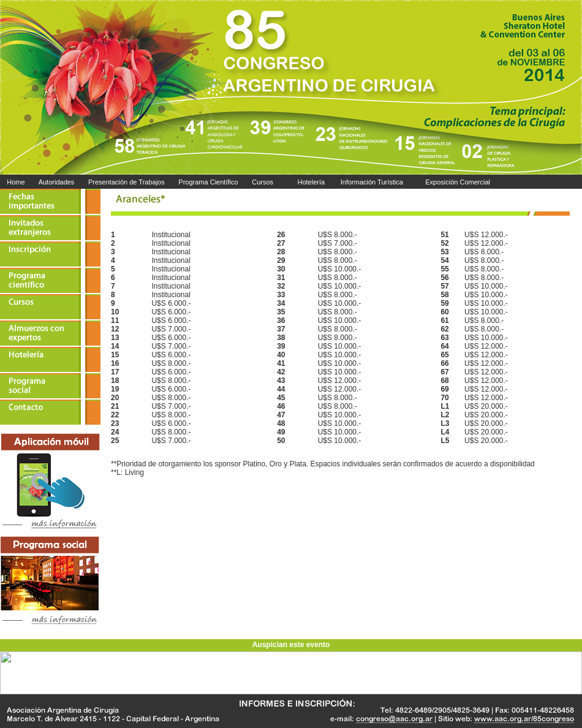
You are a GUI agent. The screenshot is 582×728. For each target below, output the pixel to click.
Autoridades (56, 182)
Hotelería (311, 182)
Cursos (263, 182)
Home (16, 182)
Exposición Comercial (458, 182)
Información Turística (371, 182)
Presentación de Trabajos (127, 182)
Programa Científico (208, 182)
